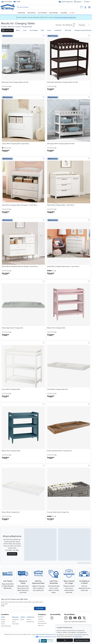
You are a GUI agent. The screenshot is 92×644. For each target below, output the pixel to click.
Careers (40, 619)
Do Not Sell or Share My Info (44, 637)
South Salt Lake (6, 626)
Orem (3, 624)
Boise (22, 620)
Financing (41, 621)
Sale (72, 13)
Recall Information (40, 634)
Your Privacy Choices (82, 640)
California (30, 617)
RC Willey (4, 27)
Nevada (15, 617)
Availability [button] (58, 30)
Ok (65, 640)
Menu (87, 2)
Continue (40, 608)
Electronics (42, 13)
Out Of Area (7, 2)
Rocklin (29, 620)
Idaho (23, 617)
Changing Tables (27, 27)
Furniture (21, 13)
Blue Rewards (42, 623)
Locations (5, 614)
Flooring (64, 13)
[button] (7, 30)
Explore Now (12, 554)
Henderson (16, 620)
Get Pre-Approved (66, 2)
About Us (41, 625)
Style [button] (42, 30)
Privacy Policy (79, 637)
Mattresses (54, 13)
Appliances (31, 13)
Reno (14, 622)
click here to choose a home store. (65, 17)
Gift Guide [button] (68, 30)
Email (3, 606)
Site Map (55, 637)
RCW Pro (41, 617)
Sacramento (30, 622)
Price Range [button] (34, 30)
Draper (3, 620)
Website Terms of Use (51, 634)
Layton (3, 622)
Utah (3, 617)
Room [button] (49, 30)
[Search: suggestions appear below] (47, 7)
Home (34, 634)
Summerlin (16, 624)
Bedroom (11, 27)
